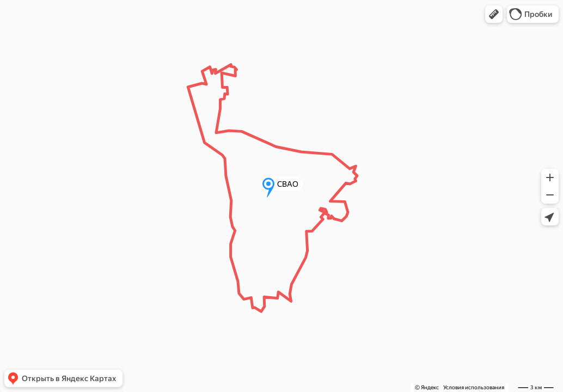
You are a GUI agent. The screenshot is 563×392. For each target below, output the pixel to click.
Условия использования (474, 387)
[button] (494, 14)
